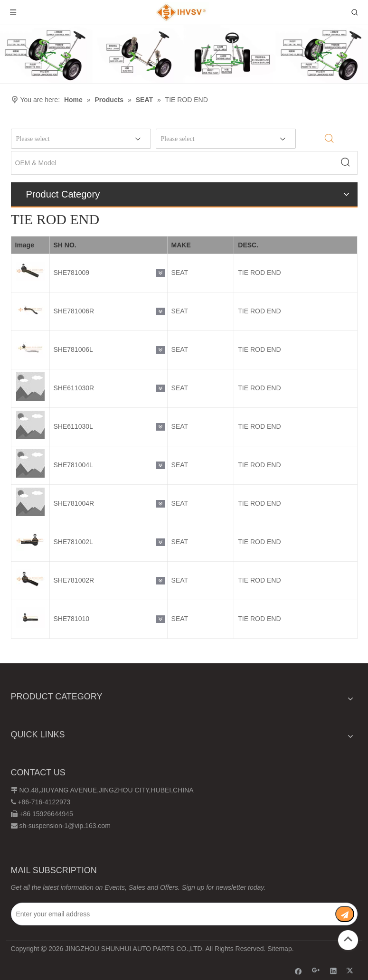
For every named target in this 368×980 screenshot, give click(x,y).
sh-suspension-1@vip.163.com (65, 826)
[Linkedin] (334, 971)
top (348, 939)
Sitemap (279, 949)
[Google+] (316, 971)
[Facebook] (298, 971)
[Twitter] (351, 971)
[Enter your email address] (167, 914)
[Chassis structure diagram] (184, 54)
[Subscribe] (345, 914)
